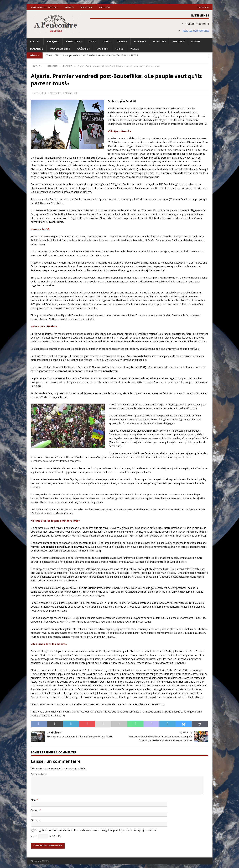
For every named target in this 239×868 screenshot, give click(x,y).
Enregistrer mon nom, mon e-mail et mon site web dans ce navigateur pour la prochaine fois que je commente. (96, 830)
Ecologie (140, 41)
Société (102, 49)
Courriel (35, 809)
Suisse (119, 49)
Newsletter (86, 7)
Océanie (83, 49)
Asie (91, 41)
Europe (178, 41)
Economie (159, 41)
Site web (36, 819)
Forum (196, 41)
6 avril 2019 (40, 92)
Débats (122, 41)
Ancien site (105, 7)
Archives (69, 7)
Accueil (35, 41)
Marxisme (37, 49)
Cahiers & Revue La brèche (43, 7)
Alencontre (55, 92)
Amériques (73, 41)
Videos (135, 49)
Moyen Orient (59, 49)
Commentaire (38, 773)
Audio (106, 41)
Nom (34, 799)
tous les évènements (196, 31)
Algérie (69, 92)
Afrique (52, 41)
